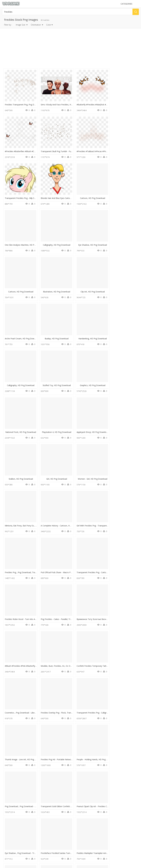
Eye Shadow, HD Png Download (124, 194)
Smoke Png (43, 809)
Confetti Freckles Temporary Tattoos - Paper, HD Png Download (103, 512)
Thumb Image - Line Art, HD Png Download (93, 557)
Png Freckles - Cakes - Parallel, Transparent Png (95, 467)
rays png (12, 799)
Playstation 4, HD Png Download (89, 330)
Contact (6, 828)
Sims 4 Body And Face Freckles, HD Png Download (62, 103)
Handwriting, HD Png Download (55, 285)
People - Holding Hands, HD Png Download (24, 603)
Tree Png (42, 806)
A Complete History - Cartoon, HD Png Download (27, 421)
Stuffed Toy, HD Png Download (124, 285)
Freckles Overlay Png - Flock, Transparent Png (25, 557)
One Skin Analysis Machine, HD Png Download (60, 194)
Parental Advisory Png (47, 793)
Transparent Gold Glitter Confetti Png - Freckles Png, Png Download (104, 603)
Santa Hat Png (44, 803)
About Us (7, 830)
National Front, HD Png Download (55, 330)
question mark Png (46, 799)
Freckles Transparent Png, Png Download (23, 103)
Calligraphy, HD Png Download (89, 194)
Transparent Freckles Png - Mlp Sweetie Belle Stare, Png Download (104, 149)
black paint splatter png (18, 803)
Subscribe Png (45, 789)
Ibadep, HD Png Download (20, 285)
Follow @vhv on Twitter (13, 845)
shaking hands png (16, 796)
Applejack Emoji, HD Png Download (124, 330)
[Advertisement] (71, 48)
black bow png (14, 809)
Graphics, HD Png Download (20, 330)
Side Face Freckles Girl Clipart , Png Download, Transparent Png (68, 739)
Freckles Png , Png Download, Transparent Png (95, 421)
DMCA (6, 833)
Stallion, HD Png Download (20, 376)
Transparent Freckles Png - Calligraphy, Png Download (64, 557)
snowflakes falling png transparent (22, 789)
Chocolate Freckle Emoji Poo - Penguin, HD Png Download (100, 739)
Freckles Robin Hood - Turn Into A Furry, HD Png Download (66, 467)
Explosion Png (44, 796)
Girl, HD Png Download (55, 376)
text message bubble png (19, 793)
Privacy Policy (8, 835)
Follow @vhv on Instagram (14, 843)
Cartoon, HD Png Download (20, 194)
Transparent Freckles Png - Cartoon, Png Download (28, 467)
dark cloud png (15, 806)
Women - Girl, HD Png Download (89, 376)
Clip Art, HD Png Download (89, 240)
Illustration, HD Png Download (55, 240)
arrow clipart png (16, 813)
